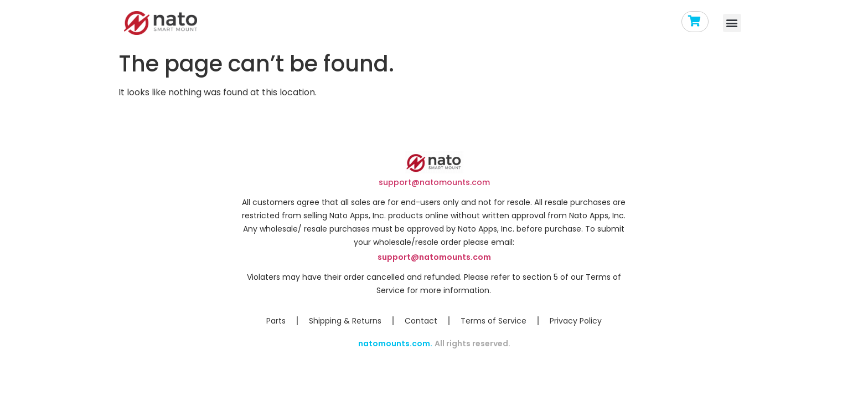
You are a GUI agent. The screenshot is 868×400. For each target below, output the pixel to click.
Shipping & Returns (345, 321)
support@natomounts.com (434, 182)
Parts (276, 321)
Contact (421, 321)
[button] (732, 23)
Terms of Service (494, 321)
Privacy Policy (576, 321)
